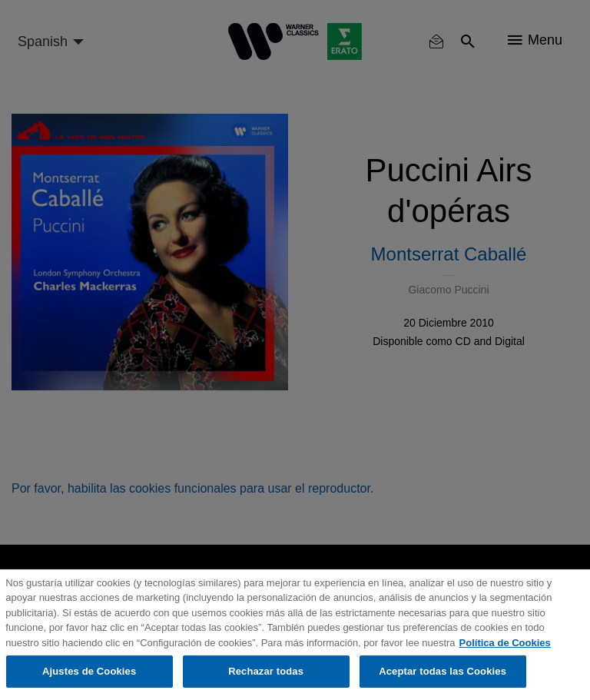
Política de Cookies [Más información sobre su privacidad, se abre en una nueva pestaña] (505, 643)
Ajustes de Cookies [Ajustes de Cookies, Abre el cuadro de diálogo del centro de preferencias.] (89, 671)
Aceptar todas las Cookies (442, 671)
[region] (295, 635)
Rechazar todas (266, 671)
